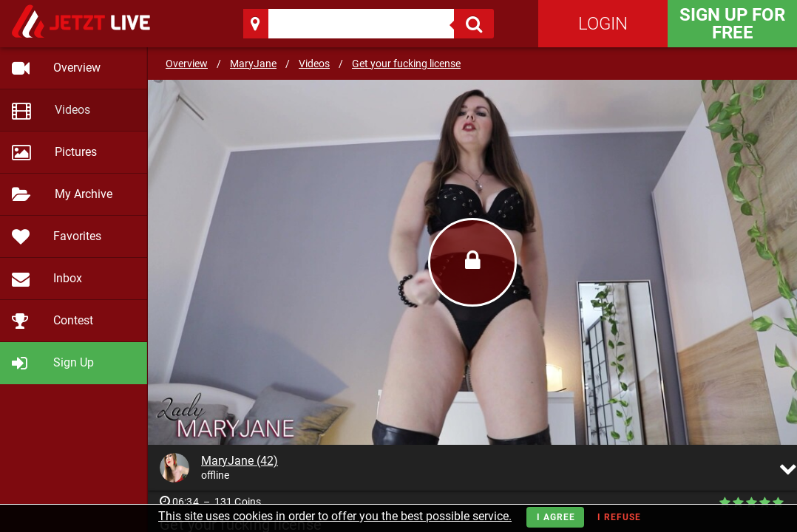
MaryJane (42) (240, 461)
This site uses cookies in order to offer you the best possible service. (335, 516)
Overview (187, 64)
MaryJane (253, 64)
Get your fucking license (406, 64)
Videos (314, 64)
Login (603, 24)
